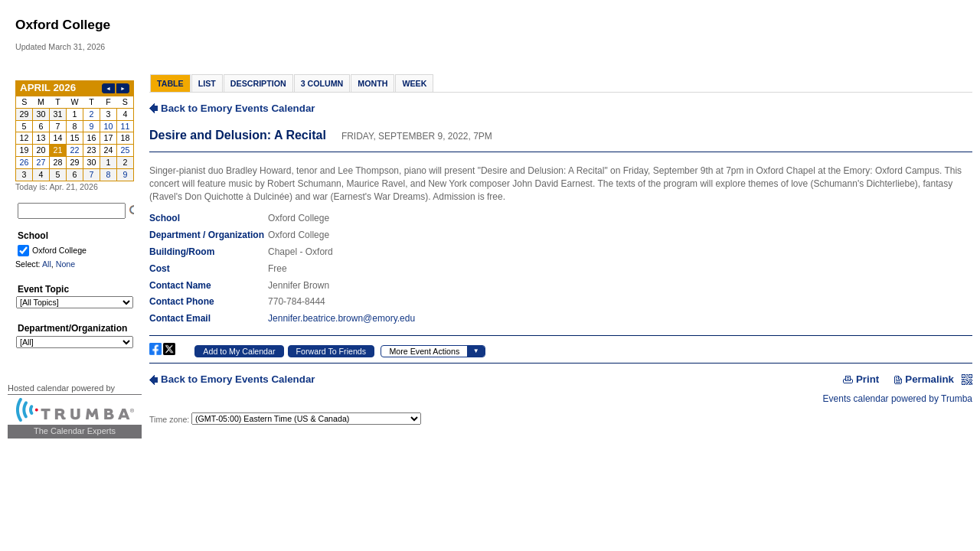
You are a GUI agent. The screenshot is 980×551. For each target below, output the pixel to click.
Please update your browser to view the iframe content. (75, 131)
